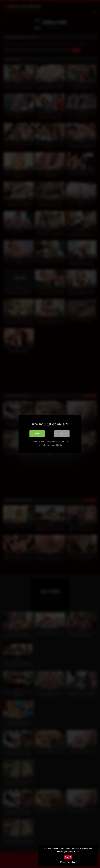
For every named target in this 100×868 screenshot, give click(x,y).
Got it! (68, 857)
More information (68, 862)
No (62, 433)
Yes (37, 433)
